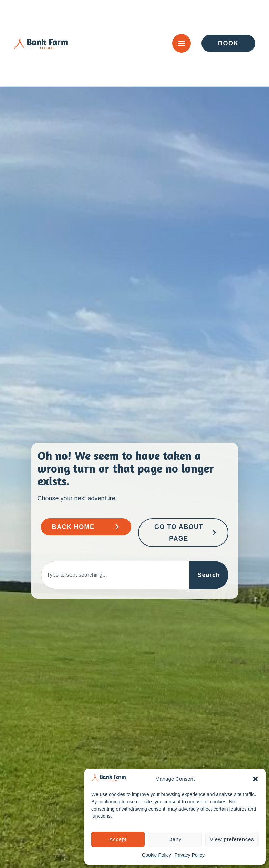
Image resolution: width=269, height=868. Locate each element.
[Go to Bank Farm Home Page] (86, 527)
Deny (175, 839)
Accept (118, 839)
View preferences (232, 839)
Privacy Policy (190, 855)
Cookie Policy (157, 855)
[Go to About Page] (183, 533)
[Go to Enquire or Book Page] (228, 43)
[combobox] (115, 575)
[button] (255, 779)
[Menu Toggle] (182, 43)
